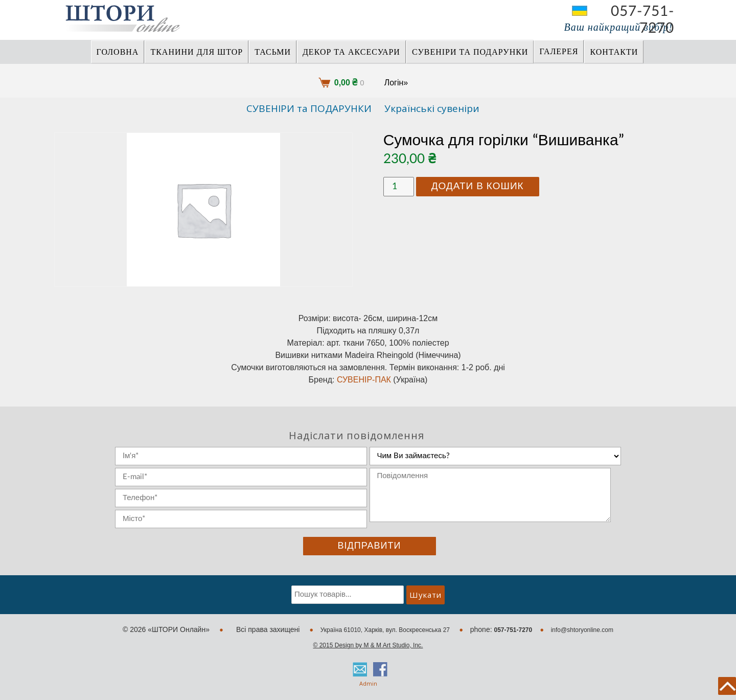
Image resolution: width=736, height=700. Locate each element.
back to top (727, 686)
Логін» (396, 83)
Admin (368, 683)
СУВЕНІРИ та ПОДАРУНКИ (470, 52)
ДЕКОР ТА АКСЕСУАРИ (351, 52)
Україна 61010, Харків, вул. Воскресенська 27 (386, 630)
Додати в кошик (478, 186)
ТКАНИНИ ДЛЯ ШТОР (197, 52)
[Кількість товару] (399, 187)
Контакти (614, 52)
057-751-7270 (642, 11)
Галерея (559, 52)
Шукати (425, 595)
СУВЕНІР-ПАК (364, 380)
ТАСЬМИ (273, 52)
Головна (118, 52)
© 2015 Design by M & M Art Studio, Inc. (368, 645)
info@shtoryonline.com (582, 630)
